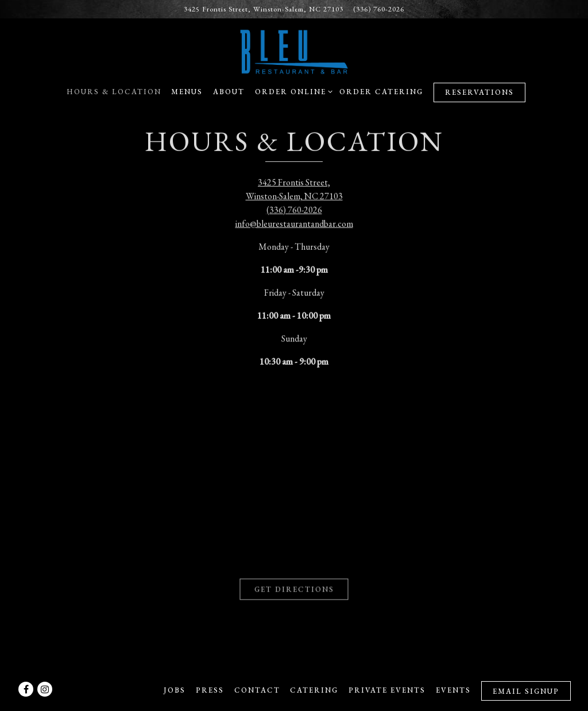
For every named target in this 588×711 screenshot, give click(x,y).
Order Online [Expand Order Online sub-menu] (292, 91)
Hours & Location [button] (114, 92)
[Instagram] (45, 689)
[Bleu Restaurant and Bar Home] (294, 51)
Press (210, 690)
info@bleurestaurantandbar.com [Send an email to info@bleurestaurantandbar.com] (294, 222)
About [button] (229, 92)
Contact (257, 690)
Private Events (387, 690)
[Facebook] (26, 689)
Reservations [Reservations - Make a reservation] (479, 92)
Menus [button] (187, 92)
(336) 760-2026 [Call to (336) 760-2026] (379, 9)
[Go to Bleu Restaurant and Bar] (264, 9)
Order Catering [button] (381, 92)
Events (453, 690)
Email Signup (526, 691)
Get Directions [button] (294, 586)
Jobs (175, 690)
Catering (314, 690)
